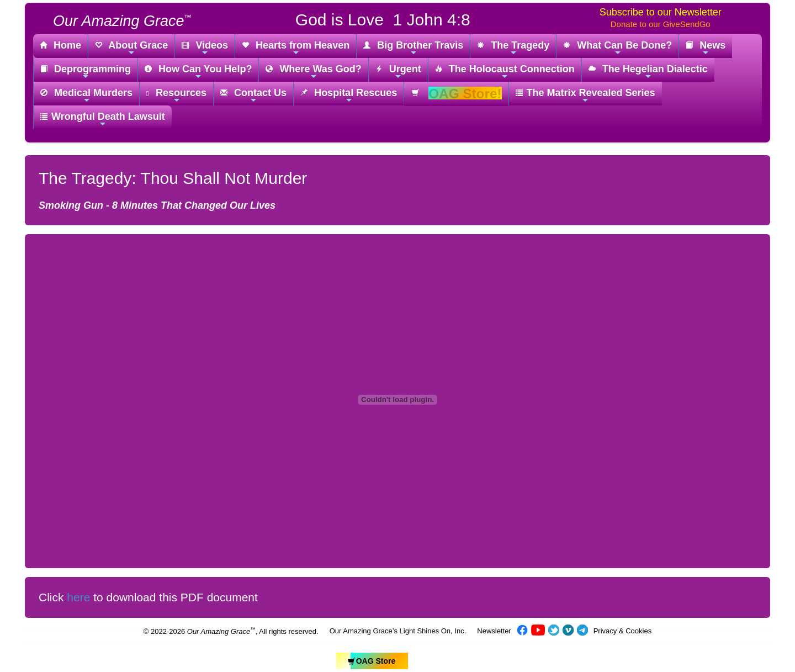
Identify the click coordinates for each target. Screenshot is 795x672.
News (706, 48)
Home (60, 46)
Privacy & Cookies (622, 631)
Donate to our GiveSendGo (661, 24)
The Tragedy (513, 48)
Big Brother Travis (413, 48)
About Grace (131, 48)
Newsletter (494, 631)
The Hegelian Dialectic (648, 72)
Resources (176, 96)
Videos (205, 48)
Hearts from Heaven (296, 48)
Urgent (398, 72)
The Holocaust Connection (505, 72)
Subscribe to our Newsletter (661, 12)
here (78, 597)
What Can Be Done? (618, 48)
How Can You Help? (198, 72)
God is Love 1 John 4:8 (383, 20)
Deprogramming (86, 72)
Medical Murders (86, 96)
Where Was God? (313, 72)
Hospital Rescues (349, 96)
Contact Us (253, 96)
